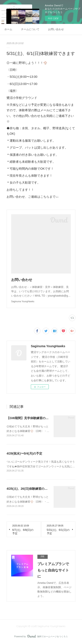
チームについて (30, 29)
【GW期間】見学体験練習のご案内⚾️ (32, 418)
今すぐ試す (53, 18)
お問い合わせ (56, 29)
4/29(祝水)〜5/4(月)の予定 (24, 453)
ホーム (8, 29)
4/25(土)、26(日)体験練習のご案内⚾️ (32, 489)
